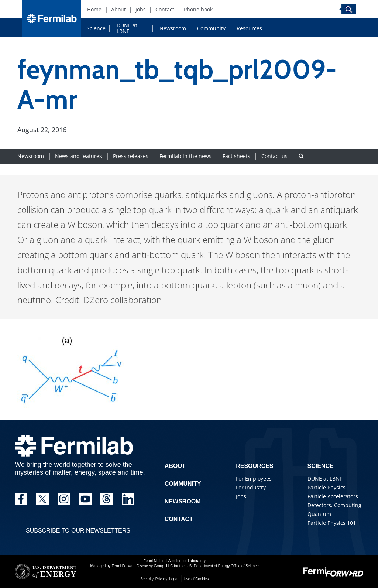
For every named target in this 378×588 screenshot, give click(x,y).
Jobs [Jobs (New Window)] (141, 9)
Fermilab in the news (185, 156)
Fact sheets (236, 156)
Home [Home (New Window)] (94, 9)
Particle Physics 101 (332, 523)
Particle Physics (327, 487)
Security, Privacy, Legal (159, 579)
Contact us (274, 156)
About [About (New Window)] (118, 9)
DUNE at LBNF (127, 28)
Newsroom (173, 28)
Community (211, 28)
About (175, 466)
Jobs (241, 496)
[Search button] (301, 156)
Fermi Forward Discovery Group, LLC (142, 566)
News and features (78, 156)
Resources (249, 28)
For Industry (251, 487)
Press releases (131, 156)
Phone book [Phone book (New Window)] (198, 9)
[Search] (305, 9)
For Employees (254, 478)
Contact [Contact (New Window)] (165, 9)
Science (96, 28)
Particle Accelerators (333, 496)
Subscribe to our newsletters (78, 531)
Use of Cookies (196, 579)
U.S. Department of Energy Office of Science (222, 566)
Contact (179, 519)
